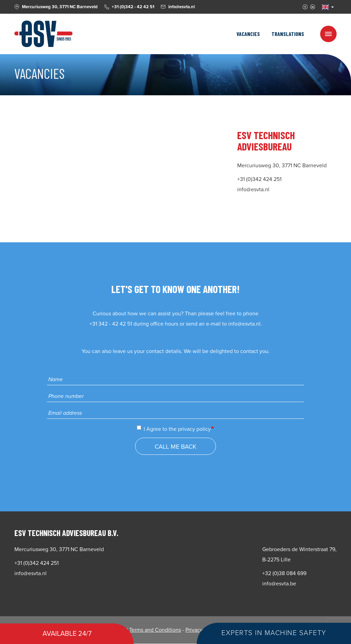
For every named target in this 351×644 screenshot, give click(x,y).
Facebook (305, 7)
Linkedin (313, 7)
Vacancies (248, 34)
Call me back (175, 447)
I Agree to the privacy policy (174, 429)
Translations (288, 34)
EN (325, 7)
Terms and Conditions (155, 630)
